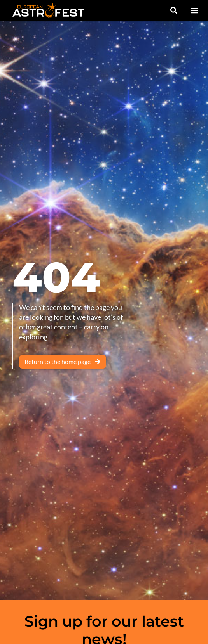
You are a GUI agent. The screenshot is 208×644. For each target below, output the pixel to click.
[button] (195, 10)
